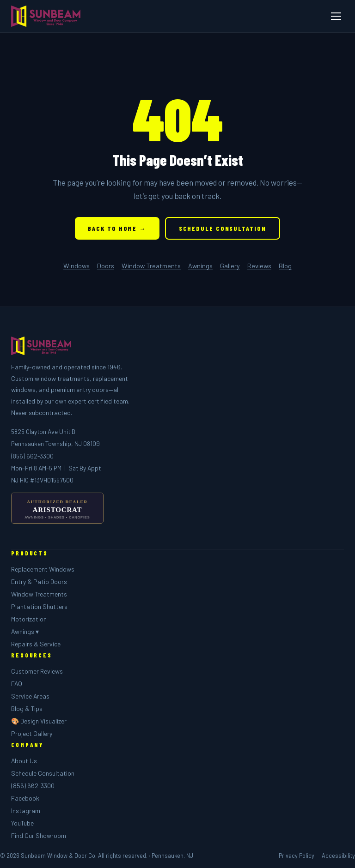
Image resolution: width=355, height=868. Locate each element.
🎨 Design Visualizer (39, 721)
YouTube (22, 823)
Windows (77, 266)
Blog (285, 266)
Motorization (29, 619)
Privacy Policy (297, 856)
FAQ (17, 684)
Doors (106, 266)
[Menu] (336, 16)
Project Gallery (32, 733)
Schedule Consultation (223, 228)
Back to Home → (117, 228)
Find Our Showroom (39, 835)
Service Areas (30, 696)
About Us (24, 761)
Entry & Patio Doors (39, 582)
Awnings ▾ (25, 631)
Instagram (26, 811)
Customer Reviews (37, 671)
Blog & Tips (27, 708)
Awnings (200, 266)
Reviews (259, 266)
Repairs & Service (36, 644)
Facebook (25, 798)
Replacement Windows (43, 569)
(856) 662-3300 (32, 456)
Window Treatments (151, 266)
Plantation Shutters (39, 606)
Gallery (230, 266)
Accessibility (338, 856)
